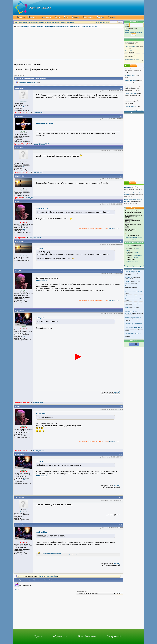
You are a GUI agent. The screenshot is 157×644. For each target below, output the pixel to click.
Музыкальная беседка (89, 27)
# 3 (121, 148)
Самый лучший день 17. (131, 46)
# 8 (121, 311)
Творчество (88, 17)
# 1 (121, 88)
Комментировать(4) (131, 237)
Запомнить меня (131, 29)
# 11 (121, 498)
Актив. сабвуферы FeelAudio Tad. (133, 292)
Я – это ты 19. (128, 55)
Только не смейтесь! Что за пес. (133, 271)
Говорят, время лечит (131, 93)
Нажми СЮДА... (115, 229)
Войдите (40, 576)
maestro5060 (38, 113)
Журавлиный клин (132, 261)
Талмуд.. (127, 282)
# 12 (121, 525)
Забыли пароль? (127, 31)
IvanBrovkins (38, 403)
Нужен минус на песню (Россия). (133, 303)
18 (24, 229)
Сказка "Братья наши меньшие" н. (134, 328)
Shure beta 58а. (129, 277)
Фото (66, 17)
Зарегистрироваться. (136, 32)
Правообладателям (87, 636)
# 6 (121, 241)
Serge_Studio (19, 311)
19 (24, 336)
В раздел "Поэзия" (138, 110)
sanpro (36, 144)
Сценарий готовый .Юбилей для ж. (134, 333)
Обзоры (76, 17)
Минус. (127, 307)
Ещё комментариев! (138, 266)
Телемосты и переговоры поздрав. (134, 323)
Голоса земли (129, 100)
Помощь (111, 17)
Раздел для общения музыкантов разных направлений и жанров (58, 27)
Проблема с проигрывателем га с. (133, 317)
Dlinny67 (30, 198)
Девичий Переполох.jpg (28, 82)
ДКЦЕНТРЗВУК (20, 176)
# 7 (121, 271)
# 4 (121, 176)
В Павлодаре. (128, 42)
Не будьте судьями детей (132, 87)
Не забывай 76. (129, 51)
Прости (127, 69)
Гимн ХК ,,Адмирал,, (131, 106)
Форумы (100, 17)
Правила (38, 636)
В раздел (127, 266)
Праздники (33, 17)
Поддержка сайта (115, 636)
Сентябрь (136, 258)
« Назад (16, 590)
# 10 (121, 454)
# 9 (121, 406)
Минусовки (47, 17)
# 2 (121, 116)
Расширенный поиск (102, 22)
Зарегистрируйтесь (52, 576)
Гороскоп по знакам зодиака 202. (133, 299)
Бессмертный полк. (130, 80)
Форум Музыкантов (20, 22)
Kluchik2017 (19, 88)
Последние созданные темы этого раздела (59, 22)
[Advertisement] (69, 43)
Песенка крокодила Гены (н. (132, 59)
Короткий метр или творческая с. (133, 286)
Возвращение (138, 256)
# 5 (121, 201)
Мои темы (31, 22)
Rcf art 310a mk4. (129, 296)
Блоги (58, 17)
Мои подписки (40, 22)
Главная (21, 17)
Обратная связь (60, 636)
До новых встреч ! (130, 75)
